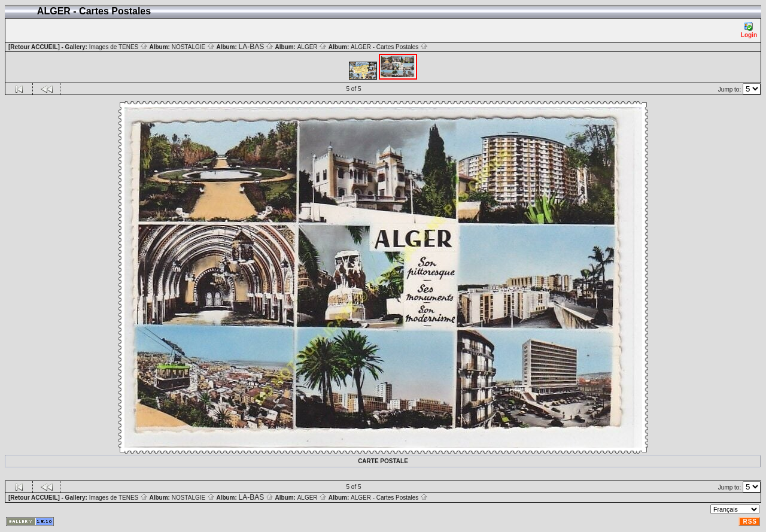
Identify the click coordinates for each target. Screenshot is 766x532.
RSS (750, 522)
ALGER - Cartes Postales (389, 47)
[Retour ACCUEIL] (34, 47)
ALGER (312, 47)
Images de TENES (118, 47)
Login (749, 30)
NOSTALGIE (193, 47)
